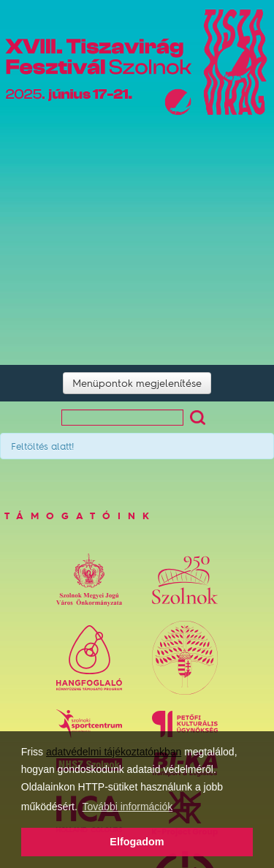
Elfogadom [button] (137, 842)
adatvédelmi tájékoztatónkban (114, 752)
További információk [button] (128, 807)
